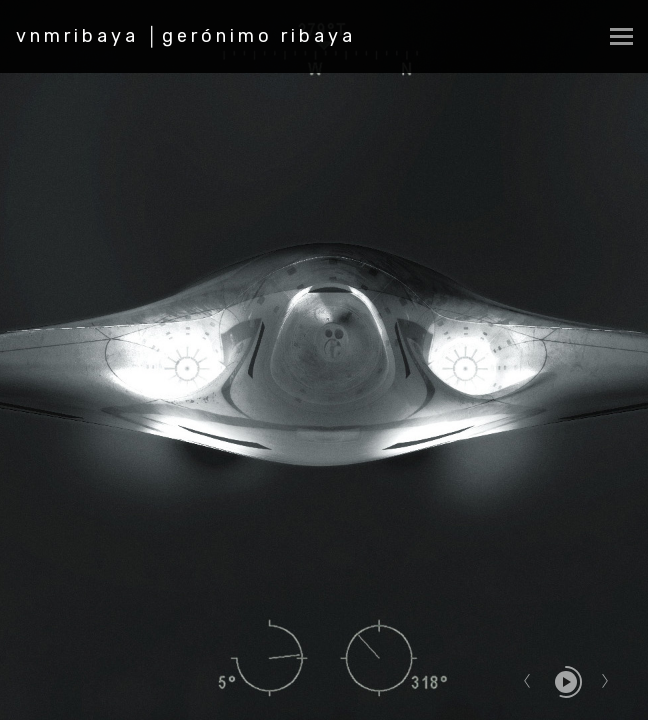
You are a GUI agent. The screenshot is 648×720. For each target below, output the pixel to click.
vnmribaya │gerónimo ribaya (186, 36)
